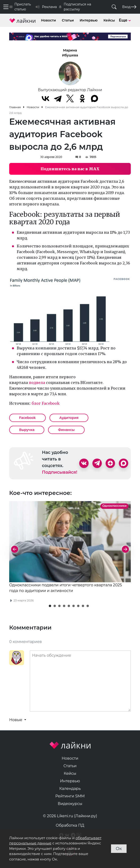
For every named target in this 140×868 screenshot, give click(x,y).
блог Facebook (46, 403)
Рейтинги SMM (70, 796)
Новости (48, 20)
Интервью (89, 20)
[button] (50, 606)
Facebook (27, 418)
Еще (125, 20)
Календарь (70, 789)
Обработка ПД (70, 825)
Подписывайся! (60, 472)
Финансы (66, 430)
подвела (37, 383)
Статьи (68, 20)
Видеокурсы (70, 804)
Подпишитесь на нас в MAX (70, 169)
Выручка (27, 430)
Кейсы (109, 20)
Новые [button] (16, 720)
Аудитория (69, 418)
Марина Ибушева (70, 53)
